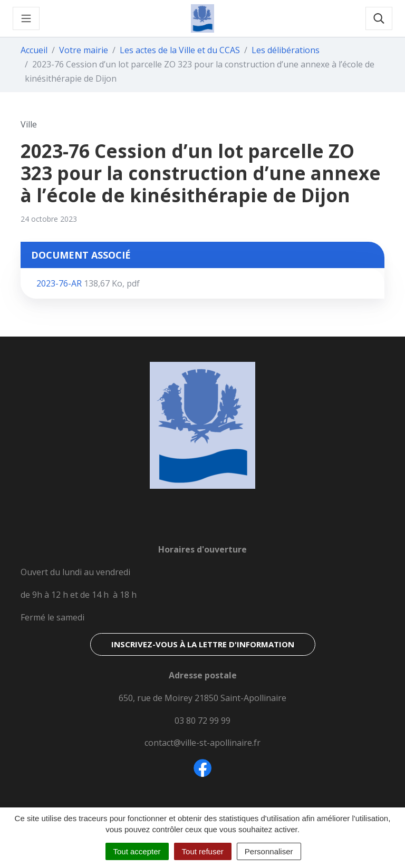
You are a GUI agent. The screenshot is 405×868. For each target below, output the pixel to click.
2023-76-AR (88, 283)
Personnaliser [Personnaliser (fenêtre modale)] (269, 851)
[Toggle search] (379, 18)
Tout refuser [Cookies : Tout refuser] (203, 851)
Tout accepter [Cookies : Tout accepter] (137, 851)
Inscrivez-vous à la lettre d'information (203, 644)
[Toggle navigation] (26, 18)
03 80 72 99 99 (202, 721)
